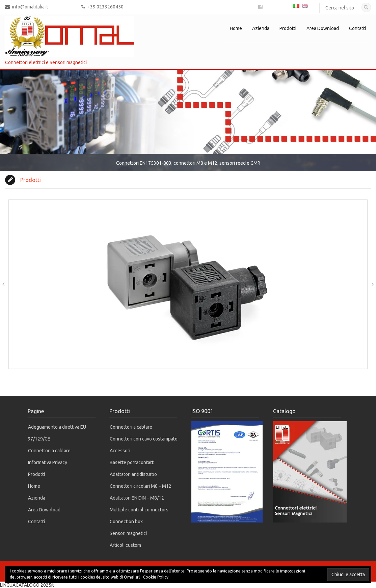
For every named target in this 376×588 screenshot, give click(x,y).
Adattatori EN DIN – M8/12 (137, 498)
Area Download (323, 28)
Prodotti (288, 28)
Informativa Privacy (48, 462)
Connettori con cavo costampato (144, 439)
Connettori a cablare (49, 451)
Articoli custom (125, 545)
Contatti (357, 28)
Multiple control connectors (139, 510)
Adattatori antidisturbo (133, 474)
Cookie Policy (156, 577)
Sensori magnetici (128, 533)
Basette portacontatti (132, 462)
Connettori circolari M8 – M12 (141, 486)
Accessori (120, 451)
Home (236, 28)
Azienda (261, 28)
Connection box (126, 522)
